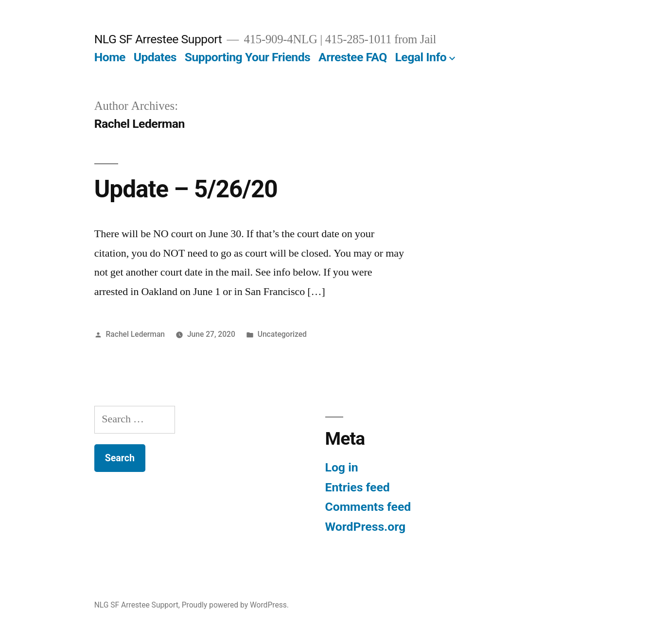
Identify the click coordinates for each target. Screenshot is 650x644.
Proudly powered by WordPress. (235, 605)
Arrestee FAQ (353, 57)
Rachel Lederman (136, 334)
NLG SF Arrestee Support (158, 39)
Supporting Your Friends (248, 57)
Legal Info (421, 57)
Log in (342, 467)
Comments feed (368, 507)
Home (110, 57)
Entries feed (358, 487)
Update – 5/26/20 (186, 189)
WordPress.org (366, 527)
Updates (155, 57)
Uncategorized (282, 334)
